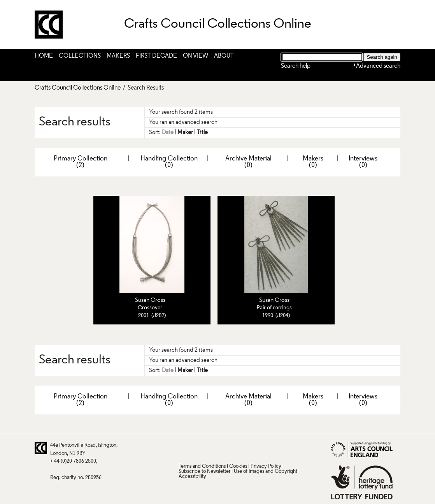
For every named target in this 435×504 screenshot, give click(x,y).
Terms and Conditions (202, 466)
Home (44, 56)
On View (196, 56)
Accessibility (192, 477)
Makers (118, 56)
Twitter (184, 448)
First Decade (156, 56)
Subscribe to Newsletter (204, 471)
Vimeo (245, 448)
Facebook (214, 448)
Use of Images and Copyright (266, 471)
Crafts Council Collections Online (78, 88)
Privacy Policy (266, 466)
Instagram (260, 448)
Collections (80, 56)
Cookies (238, 466)
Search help (296, 66)
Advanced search (378, 66)
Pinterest (199, 448)
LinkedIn (230, 448)
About (224, 56)
